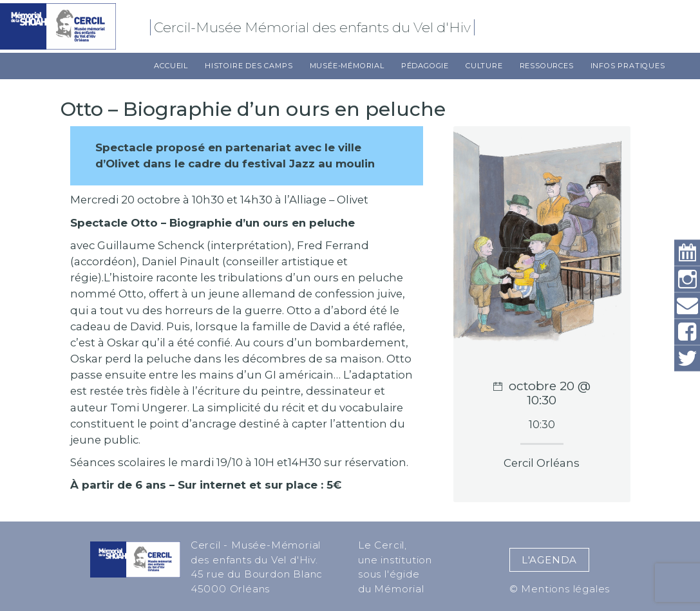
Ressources (547, 66)
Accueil (171, 66)
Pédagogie (425, 66)
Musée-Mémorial (347, 66)
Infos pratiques (628, 66)
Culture (484, 66)
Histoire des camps (249, 66)
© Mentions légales (560, 589)
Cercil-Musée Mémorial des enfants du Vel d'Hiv (314, 27)
